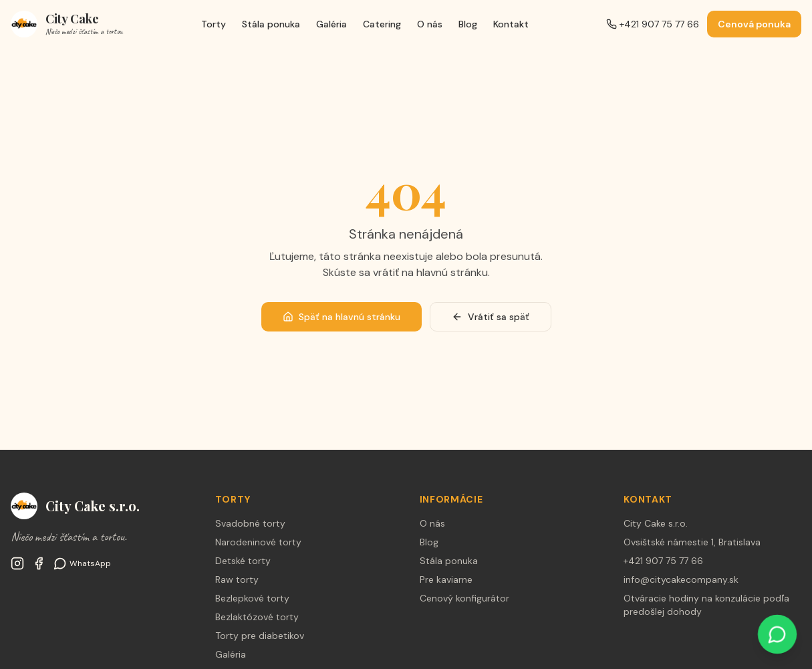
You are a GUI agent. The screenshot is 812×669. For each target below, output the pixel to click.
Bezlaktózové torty (257, 617)
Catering (382, 24)
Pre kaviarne (446, 579)
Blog (468, 24)
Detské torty (243, 561)
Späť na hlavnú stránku (342, 317)
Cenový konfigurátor (464, 598)
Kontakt (511, 24)
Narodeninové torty (258, 542)
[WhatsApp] (82, 563)
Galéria (331, 24)
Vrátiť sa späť (491, 317)
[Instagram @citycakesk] (17, 563)
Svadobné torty (250, 523)
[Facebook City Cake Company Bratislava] (39, 563)
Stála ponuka (271, 24)
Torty (214, 24)
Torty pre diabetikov (260, 636)
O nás (430, 24)
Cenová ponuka (754, 24)
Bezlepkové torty (252, 598)
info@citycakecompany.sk (681, 579)
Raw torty (237, 579)
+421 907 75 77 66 (653, 24)
